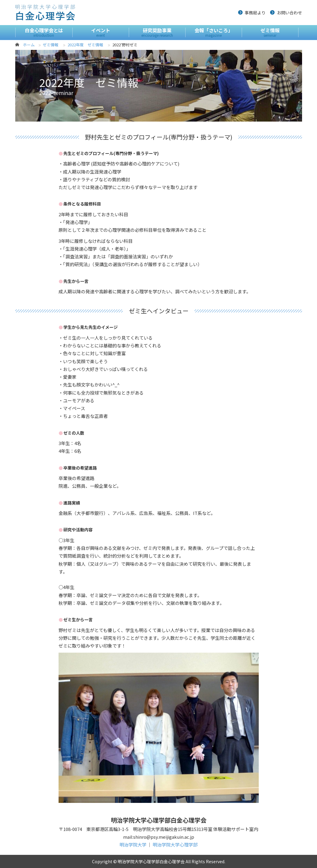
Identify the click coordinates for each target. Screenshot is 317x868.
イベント (101, 32)
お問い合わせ (290, 13)
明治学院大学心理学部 (175, 845)
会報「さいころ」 (214, 32)
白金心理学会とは (44, 32)
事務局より (255, 13)
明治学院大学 (133, 845)
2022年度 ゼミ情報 (85, 45)
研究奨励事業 (157, 32)
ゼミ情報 (270, 32)
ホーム (29, 45)
